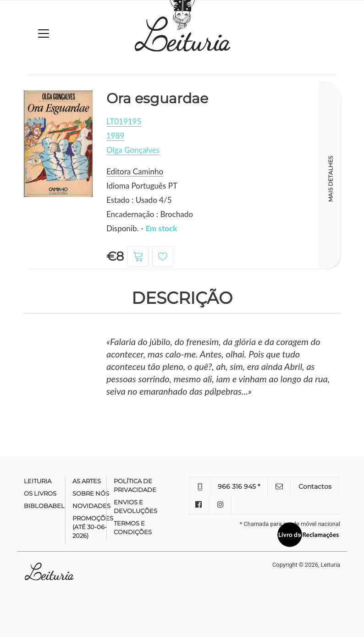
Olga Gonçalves (133, 150)
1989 (115, 136)
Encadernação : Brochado (150, 214)
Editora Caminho (135, 171)
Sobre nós (91, 493)
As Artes (87, 481)
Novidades (91, 506)
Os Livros (40, 493)
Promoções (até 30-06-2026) (93, 527)
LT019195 (124, 121)
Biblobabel (44, 506)
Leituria (38, 481)
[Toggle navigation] (44, 34)
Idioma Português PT (142, 186)
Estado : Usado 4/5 (139, 200)
